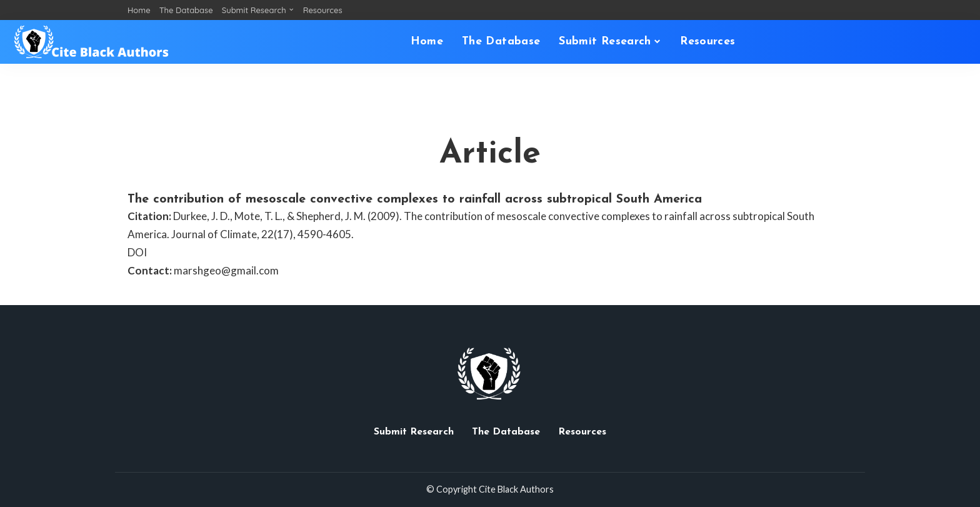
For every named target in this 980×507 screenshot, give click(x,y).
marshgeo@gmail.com (226, 270)
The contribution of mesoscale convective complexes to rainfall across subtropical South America (415, 199)
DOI (137, 252)
